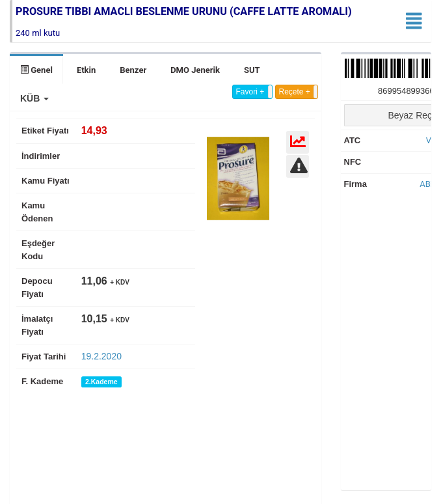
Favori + (250, 92)
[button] (34, 98)
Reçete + (295, 92)
